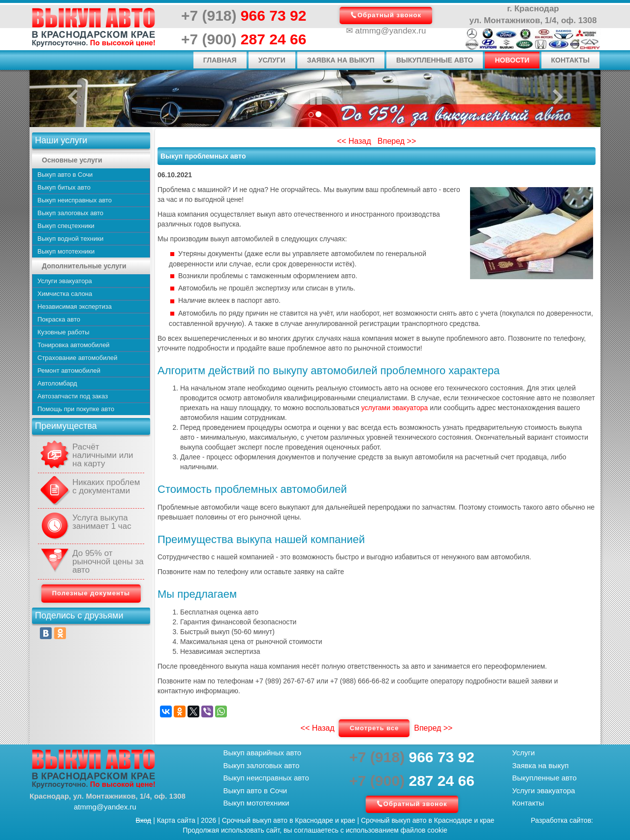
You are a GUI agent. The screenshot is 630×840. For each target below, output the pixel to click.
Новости (512, 60)
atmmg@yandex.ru (391, 31)
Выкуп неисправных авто (266, 778)
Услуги (272, 60)
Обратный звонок (389, 15)
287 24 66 (244, 39)
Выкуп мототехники (256, 803)
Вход (144, 820)
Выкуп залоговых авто (262, 765)
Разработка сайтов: (562, 820)
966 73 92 (244, 16)
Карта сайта (176, 820)
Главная (220, 60)
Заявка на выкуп (341, 60)
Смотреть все (374, 728)
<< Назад (354, 141)
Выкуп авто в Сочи (255, 791)
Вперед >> (397, 141)
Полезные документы (91, 593)
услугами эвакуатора (394, 408)
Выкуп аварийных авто (263, 753)
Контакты (570, 60)
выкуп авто (270, 820)
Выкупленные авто (435, 60)
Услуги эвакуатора (544, 791)
